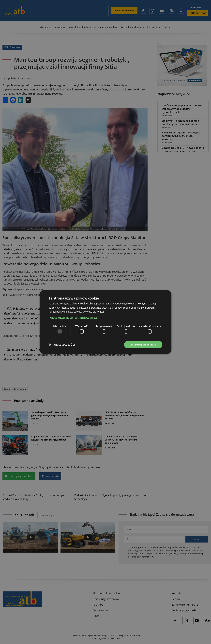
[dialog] (105, 322)
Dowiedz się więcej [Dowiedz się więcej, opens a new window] (93, 312)
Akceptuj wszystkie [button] (143, 344)
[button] (105, 318)
